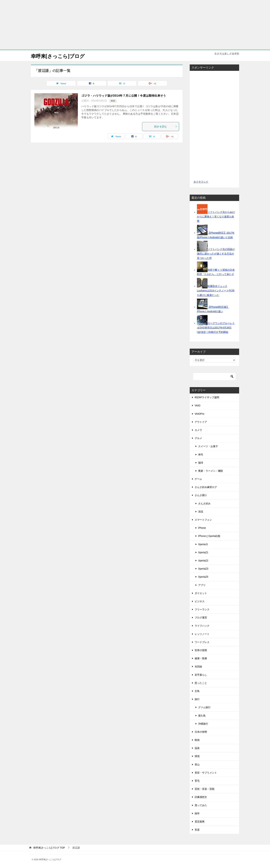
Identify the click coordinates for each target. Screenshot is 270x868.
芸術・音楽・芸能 (205, 789)
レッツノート (202, 634)
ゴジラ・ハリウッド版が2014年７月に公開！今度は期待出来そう (124, 96)
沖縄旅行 (203, 724)
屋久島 (202, 716)
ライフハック (202, 626)
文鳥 (197, 691)
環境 (197, 756)
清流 (201, 512)
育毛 (197, 781)
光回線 (198, 666)
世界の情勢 (201, 650)
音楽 (197, 830)
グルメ (198, 438)
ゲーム (198, 479)
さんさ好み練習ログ (206, 487)
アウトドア (201, 422)
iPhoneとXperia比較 (209, 536)
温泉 (197, 748)
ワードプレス (202, 642)
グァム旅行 (204, 707)
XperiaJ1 (203, 544)
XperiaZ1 (203, 552)
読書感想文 (201, 797)
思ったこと (201, 683)
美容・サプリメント (206, 773)
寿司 (201, 455)
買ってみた (201, 805)
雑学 (197, 813)
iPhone (202, 528)
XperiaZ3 (203, 569)
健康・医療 (201, 658)
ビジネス (200, 601)
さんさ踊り (201, 495)
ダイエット (201, 593)
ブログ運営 (201, 618)
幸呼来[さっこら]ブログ (60, 56)
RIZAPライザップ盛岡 (207, 397)
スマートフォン (203, 520)
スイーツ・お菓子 (208, 446)
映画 (113, 101)
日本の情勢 (201, 732)
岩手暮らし (201, 675)
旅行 (197, 699)
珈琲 (201, 463)
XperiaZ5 (203, 577)
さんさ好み (204, 503)
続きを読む (166, 126)
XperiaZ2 (203, 561)
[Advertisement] (135, 25)
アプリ (202, 585)
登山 (197, 765)
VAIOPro (199, 414)
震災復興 (200, 822)
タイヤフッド (201, 182)
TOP (49, 848)
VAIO (197, 405)
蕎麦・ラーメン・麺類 (211, 471)
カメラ (198, 430)
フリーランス (202, 609)
